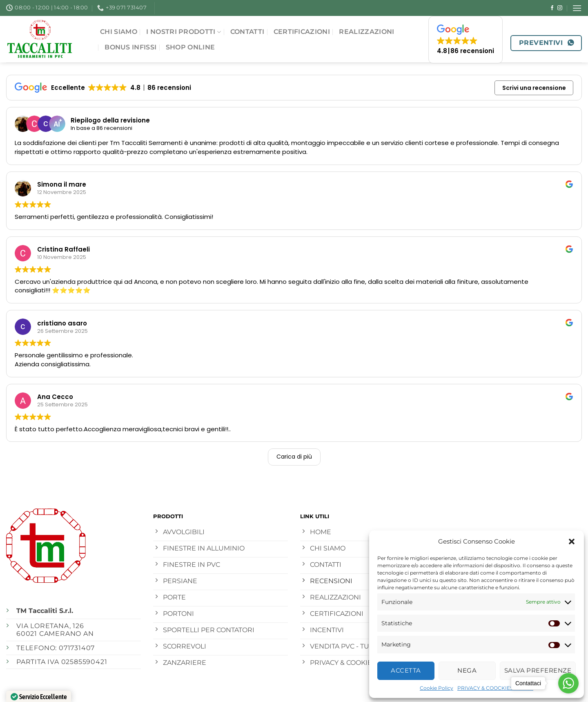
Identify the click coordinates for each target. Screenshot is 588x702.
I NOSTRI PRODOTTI (184, 32)
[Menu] (577, 8)
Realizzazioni (366, 32)
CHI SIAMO (119, 32)
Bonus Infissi (130, 47)
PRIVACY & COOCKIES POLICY (495, 688)
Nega (467, 670)
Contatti (247, 32)
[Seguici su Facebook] (552, 8)
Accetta (406, 670)
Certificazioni (302, 32)
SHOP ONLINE (190, 47)
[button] (572, 542)
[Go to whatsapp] (568, 683)
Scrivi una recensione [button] (534, 88)
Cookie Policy (437, 688)
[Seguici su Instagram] (560, 8)
